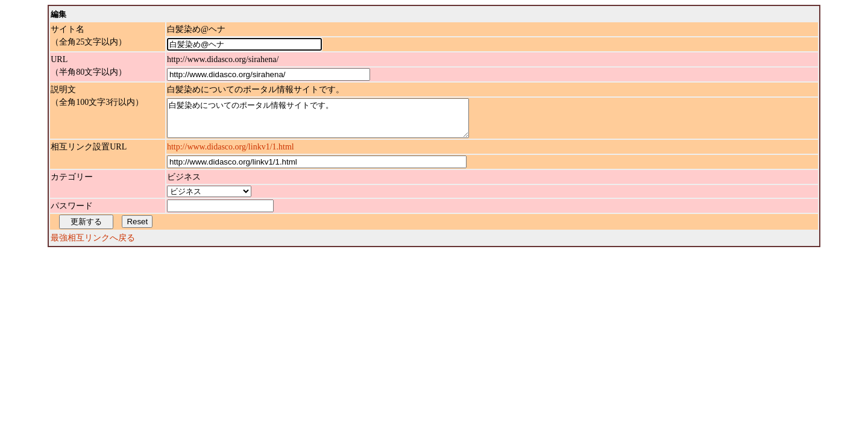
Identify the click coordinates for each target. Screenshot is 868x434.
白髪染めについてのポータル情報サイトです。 (336, 122)
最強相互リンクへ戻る (93, 245)
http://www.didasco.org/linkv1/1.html (231, 154)
